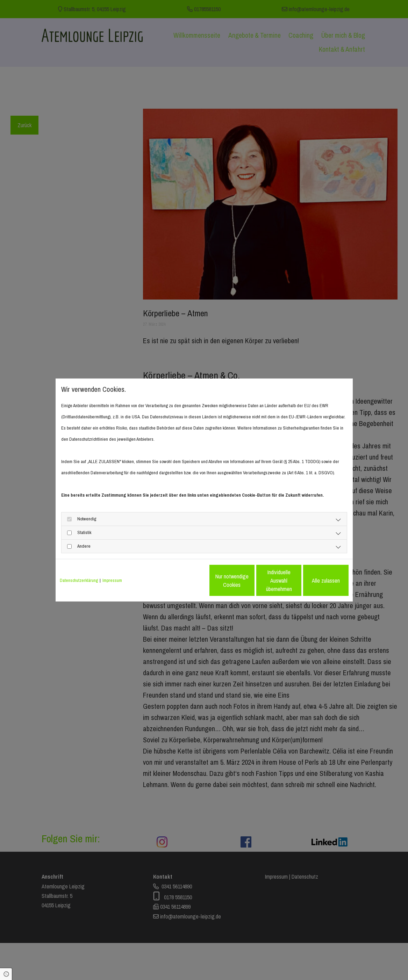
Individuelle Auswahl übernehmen (250, 581)
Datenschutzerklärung (79, 580)
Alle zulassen (316, 581)
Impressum (112, 580)
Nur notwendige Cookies (183, 581)
